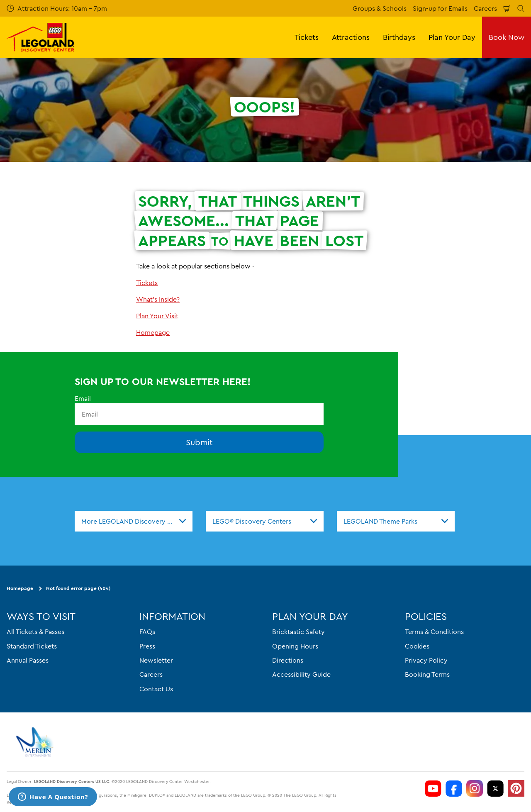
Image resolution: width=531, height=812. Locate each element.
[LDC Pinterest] (516, 788)
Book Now (507, 37)
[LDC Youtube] (433, 788)
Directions (288, 660)
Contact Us (156, 688)
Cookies (417, 646)
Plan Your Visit (157, 316)
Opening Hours (295, 646)
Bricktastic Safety (298, 632)
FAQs (147, 632)
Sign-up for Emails (440, 8)
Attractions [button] (351, 37)
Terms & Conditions (434, 632)
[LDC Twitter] (495, 788)
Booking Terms (427, 674)
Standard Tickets (32, 646)
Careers (485, 8)
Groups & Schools (380, 8)
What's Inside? (158, 299)
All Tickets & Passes (35, 632)
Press (147, 646)
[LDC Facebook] (454, 788)
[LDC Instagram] (475, 788)
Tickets (147, 283)
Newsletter (156, 660)
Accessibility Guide (301, 674)
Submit (199, 442)
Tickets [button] (307, 37)
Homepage (153, 332)
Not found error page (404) (78, 588)
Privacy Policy (426, 660)
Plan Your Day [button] (452, 37)
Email (83, 398)
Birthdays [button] (399, 37)
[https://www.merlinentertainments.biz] (36, 742)
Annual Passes (28, 660)
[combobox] (134, 521)
